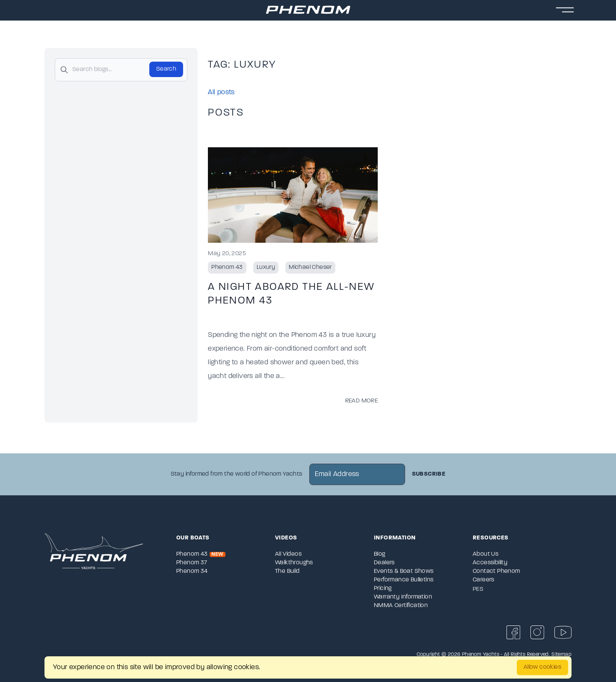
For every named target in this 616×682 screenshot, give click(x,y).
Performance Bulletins (404, 580)
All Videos (288, 554)
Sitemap (561, 655)
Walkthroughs (294, 563)
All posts (221, 92)
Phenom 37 (192, 563)
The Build (287, 571)
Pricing (383, 588)
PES (478, 589)
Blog (380, 554)
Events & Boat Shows (404, 571)
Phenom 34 (192, 571)
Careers (484, 580)
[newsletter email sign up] (357, 474)
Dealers (384, 563)
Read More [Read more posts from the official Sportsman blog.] (362, 401)
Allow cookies (542, 667)
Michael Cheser (310, 267)
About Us (486, 554)
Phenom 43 (227, 267)
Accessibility (490, 563)
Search (166, 69)
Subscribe (429, 474)
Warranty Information (403, 597)
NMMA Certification (401, 606)
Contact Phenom (496, 571)
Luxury (266, 267)
